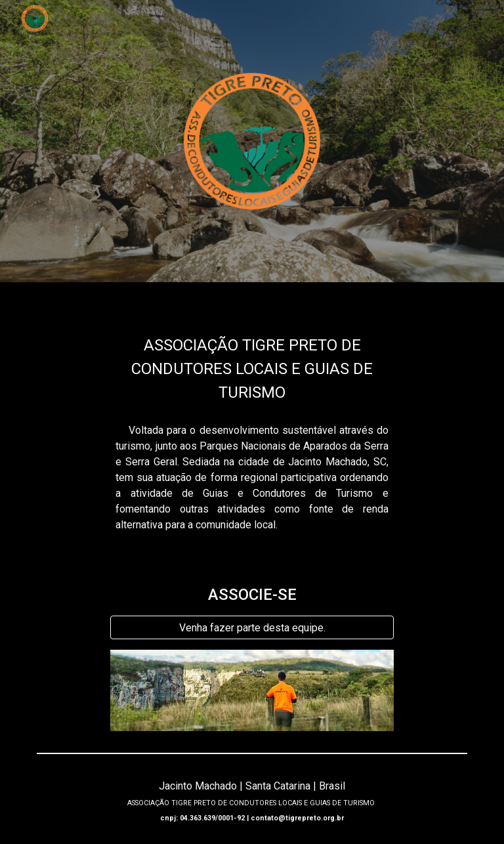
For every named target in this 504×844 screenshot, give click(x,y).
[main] (252, 356)
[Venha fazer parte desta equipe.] (252, 628)
